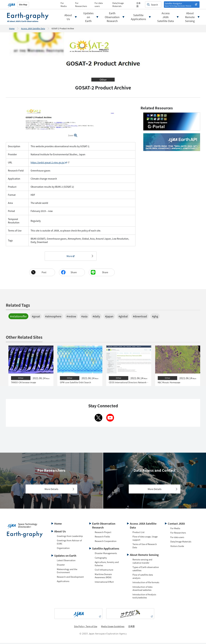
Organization (63, 549)
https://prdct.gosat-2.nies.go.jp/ (48, 162)
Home (12, 28)
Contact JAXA (176, 525)
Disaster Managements (106, 554)
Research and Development (70, 578)
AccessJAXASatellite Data (166, 17)
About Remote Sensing (144, 556)
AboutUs (68, 17)
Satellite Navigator (178, 4)
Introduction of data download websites (142, 590)
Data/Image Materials (118, 5)
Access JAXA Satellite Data (33, 28)
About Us (60, 532)
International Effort (104, 583)
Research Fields (102, 538)
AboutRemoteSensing (190, 17)
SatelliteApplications (138, 17)
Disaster (61, 566)
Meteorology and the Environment (67, 572)
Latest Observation (66, 561)
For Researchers (81, 5)
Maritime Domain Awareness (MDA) (103, 577)
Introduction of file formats (146, 583)
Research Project (103, 533)
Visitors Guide (177, 547)
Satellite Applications (106, 550)
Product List (138, 533)
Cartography (101, 559)
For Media (64, 5)
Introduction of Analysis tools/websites (144, 597)
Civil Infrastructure (104, 571)
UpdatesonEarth (88, 17)
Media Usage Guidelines (113, 627)
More (69, 256)
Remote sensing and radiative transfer (142, 562)
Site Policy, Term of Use (86, 627)
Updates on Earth (65, 557)
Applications (63, 582)
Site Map (23, 4)
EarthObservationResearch (112, 17)
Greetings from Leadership (70, 537)
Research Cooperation (106, 542)
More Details (51, 490)
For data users (99, 5)
